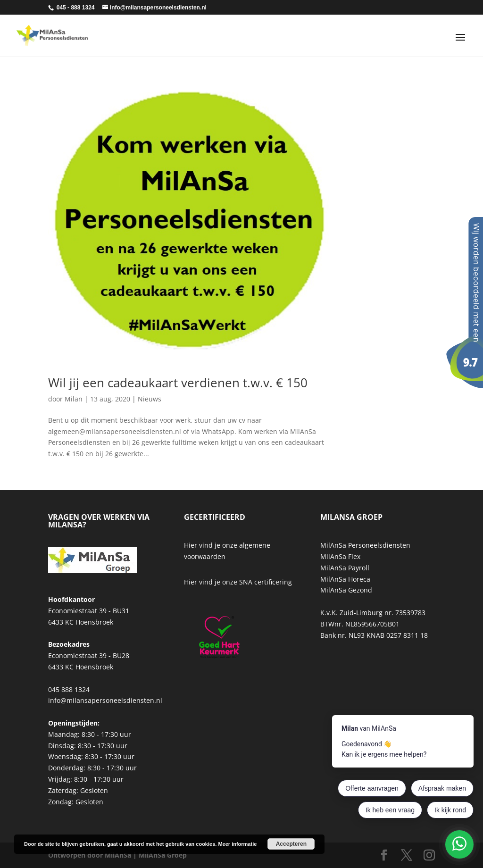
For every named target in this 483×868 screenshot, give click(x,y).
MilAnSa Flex (340, 556)
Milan (74, 399)
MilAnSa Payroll (345, 568)
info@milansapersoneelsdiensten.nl (105, 700)
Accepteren (291, 844)
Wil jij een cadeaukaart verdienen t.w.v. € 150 (178, 383)
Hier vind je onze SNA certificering (238, 582)
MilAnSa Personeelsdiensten (365, 545)
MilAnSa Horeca (345, 579)
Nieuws (150, 399)
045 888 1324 (69, 689)
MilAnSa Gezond (346, 590)
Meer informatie (237, 844)
